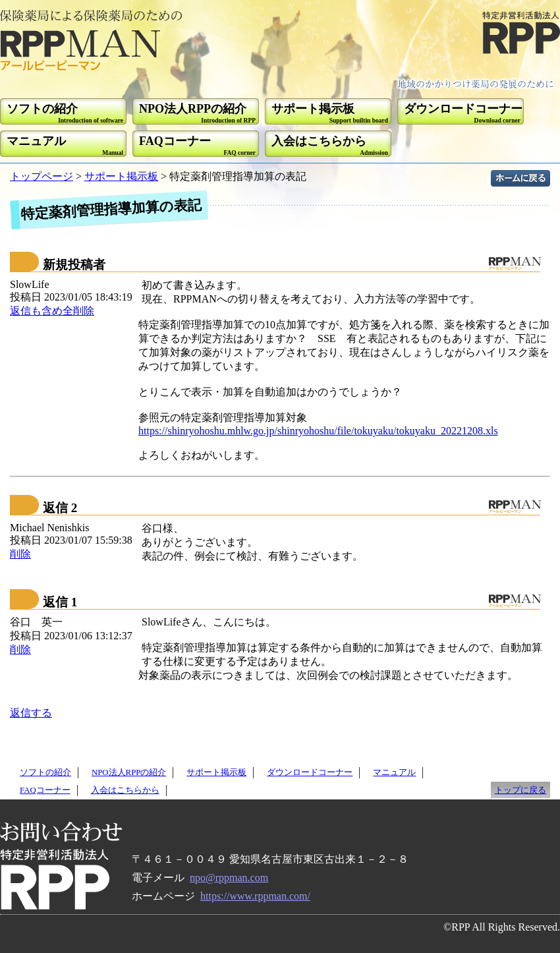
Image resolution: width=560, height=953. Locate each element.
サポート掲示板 (121, 176)
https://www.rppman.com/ (255, 896)
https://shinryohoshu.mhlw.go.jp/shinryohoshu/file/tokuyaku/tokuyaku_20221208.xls (318, 431)
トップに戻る (520, 790)
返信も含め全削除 (52, 311)
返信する (31, 713)
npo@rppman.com (229, 878)
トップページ (42, 176)
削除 (20, 554)
